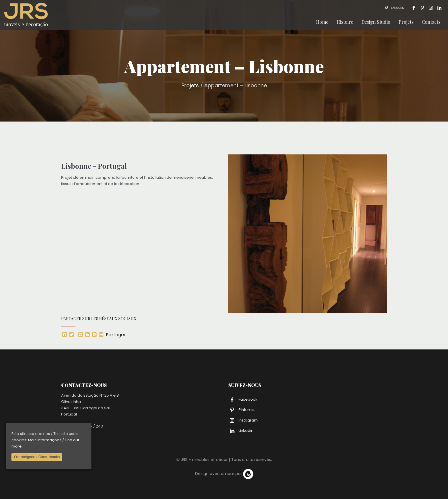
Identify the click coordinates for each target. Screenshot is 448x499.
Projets (190, 85)
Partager (116, 335)
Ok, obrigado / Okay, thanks (37, 457)
